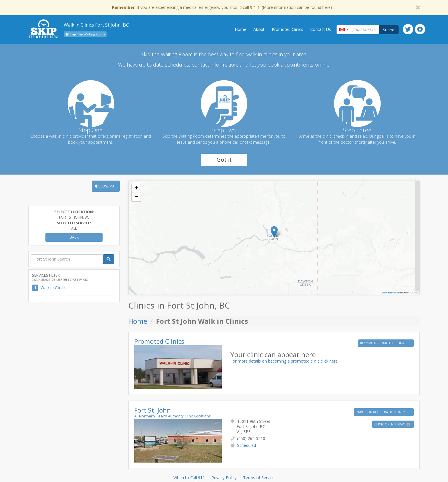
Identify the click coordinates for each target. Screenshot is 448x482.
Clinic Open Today (392, 424)
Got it (224, 160)
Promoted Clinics (287, 29)
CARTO (414, 293)
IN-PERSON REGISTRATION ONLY (381, 412)
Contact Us (321, 29)
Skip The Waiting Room (85, 34)
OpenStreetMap (388, 293)
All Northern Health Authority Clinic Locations (173, 416)
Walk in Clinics (53, 288)
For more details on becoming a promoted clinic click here (284, 361)
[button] (274, 232)
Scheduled (247, 445)
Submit (389, 30)
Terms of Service (259, 478)
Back (74, 237)
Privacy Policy (224, 478)
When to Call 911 (189, 478)
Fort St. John (153, 410)
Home (241, 29)
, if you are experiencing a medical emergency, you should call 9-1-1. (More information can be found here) (222, 7)
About (259, 29)
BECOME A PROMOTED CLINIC (383, 343)
